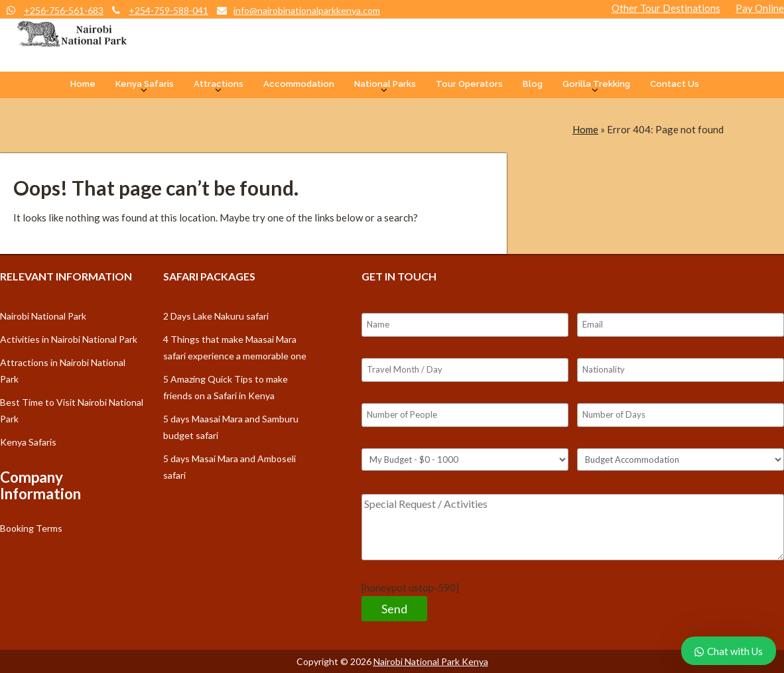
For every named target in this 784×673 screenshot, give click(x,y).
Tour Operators (469, 84)
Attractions (219, 84)
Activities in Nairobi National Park (69, 339)
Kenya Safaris (145, 84)
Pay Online (760, 8)
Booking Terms (31, 528)
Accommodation (299, 84)
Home (83, 84)
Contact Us (675, 84)
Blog (533, 84)
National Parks (385, 84)
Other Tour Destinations (666, 8)
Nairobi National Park (43, 316)
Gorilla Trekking (596, 84)
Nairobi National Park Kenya (431, 661)
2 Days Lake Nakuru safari (216, 316)
